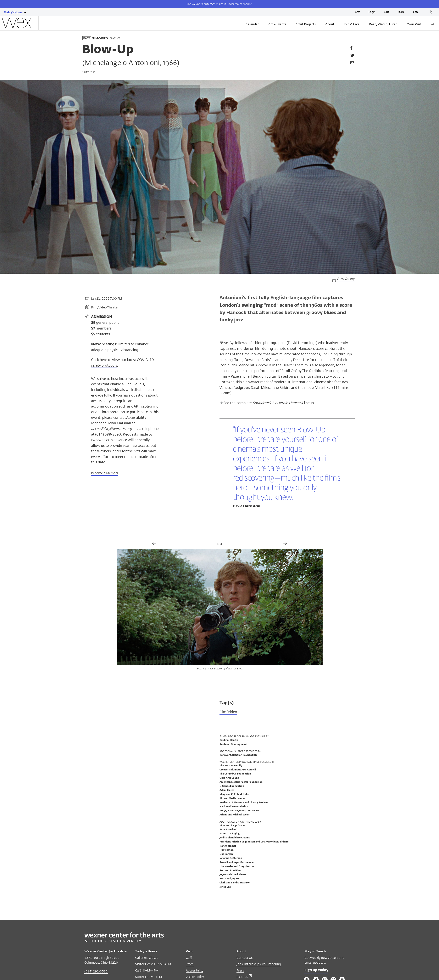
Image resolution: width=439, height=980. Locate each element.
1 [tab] (218, 544)
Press (240, 970)
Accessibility (194, 970)
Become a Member (105, 473)
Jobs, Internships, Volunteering (259, 964)
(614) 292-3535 (96, 971)
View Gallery (346, 279)
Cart (387, 12)
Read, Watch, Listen (383, 25)
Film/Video (228, 712)
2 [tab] (221, 544)
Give (357, 12)
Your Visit (414, 25)
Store (401, 12)
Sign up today (316, 970)
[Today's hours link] (13, 12)
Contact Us (245, 958)
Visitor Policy (195, 977)
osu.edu (244, 977)
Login (372, 12)
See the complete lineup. (269, 403)
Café (416, 12)
